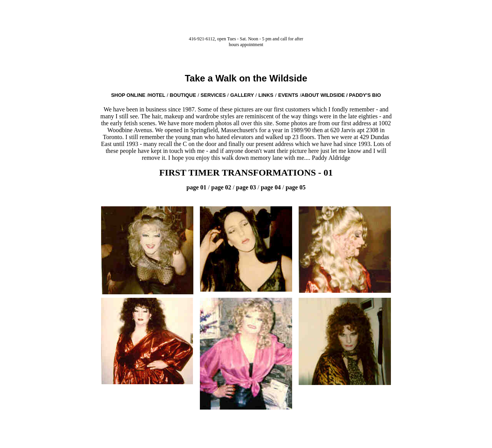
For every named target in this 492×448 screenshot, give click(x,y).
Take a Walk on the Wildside (246, 78)
